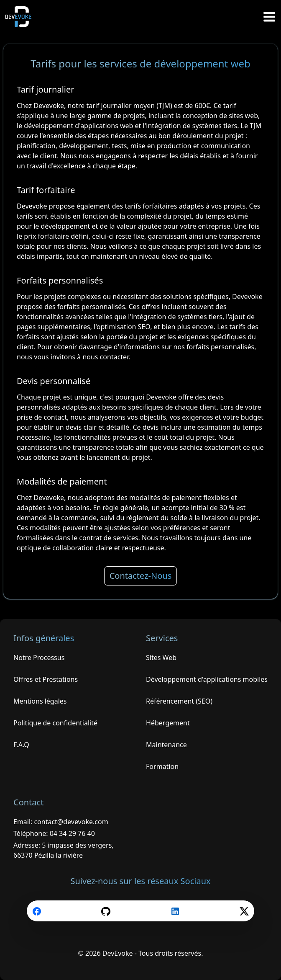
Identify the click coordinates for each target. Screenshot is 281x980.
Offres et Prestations (46, 679)
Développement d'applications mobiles (207, 679)
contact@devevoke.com (71, 822)
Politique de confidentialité (55, 723)
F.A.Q (21, 745)
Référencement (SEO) (179, 701)
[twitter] (244, 911)
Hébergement (168, 723)
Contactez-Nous (141, 576)
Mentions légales (40, 701)
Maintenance (166, 745)
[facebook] (37, 911)
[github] (106, 911)
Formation (162, 766)
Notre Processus (39, 658)
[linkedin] (175, 911)
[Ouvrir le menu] (269, 17)
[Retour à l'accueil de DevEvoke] (22, 17)
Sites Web (161, 658)
